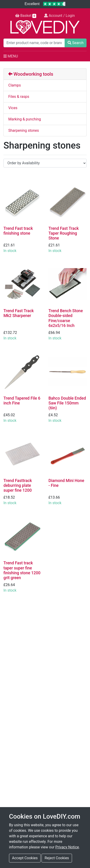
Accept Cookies (25, 858)
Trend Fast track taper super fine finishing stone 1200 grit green (22, 570)
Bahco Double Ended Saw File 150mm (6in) (67, 403)
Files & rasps (19, 97)
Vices (13, 108)
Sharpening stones (24, 130)
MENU (11, 56)
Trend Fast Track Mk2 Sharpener (19, 313)
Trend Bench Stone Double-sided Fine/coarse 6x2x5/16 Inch (66, 318)
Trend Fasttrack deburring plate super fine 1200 (18, 485)
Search (76, 43)
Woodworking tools (31, 74)
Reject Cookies (57, 858)
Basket (26, 16)
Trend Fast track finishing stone (18, 231)
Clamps (15, 85)
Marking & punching (25, 119)
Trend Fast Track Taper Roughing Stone (64, 233)
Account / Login (59, 16)
